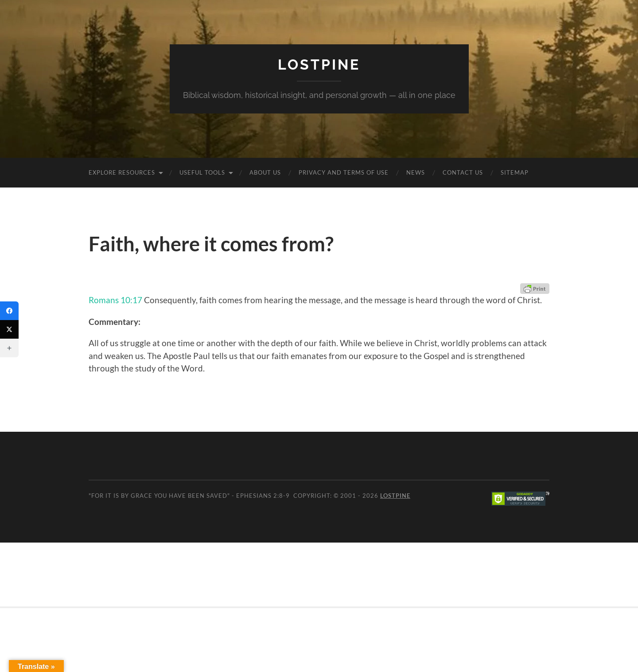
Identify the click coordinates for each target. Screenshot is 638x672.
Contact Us (463, 172)
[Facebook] (9, 311)
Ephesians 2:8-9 (263, 496)
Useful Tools (202, 172)
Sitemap (515, 172)
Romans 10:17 (115, 300)
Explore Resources (122, 172)
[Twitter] (9, 329)
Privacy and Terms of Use (344, 172)
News (416, 172)
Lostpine (319, 64)
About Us (265, 172)
